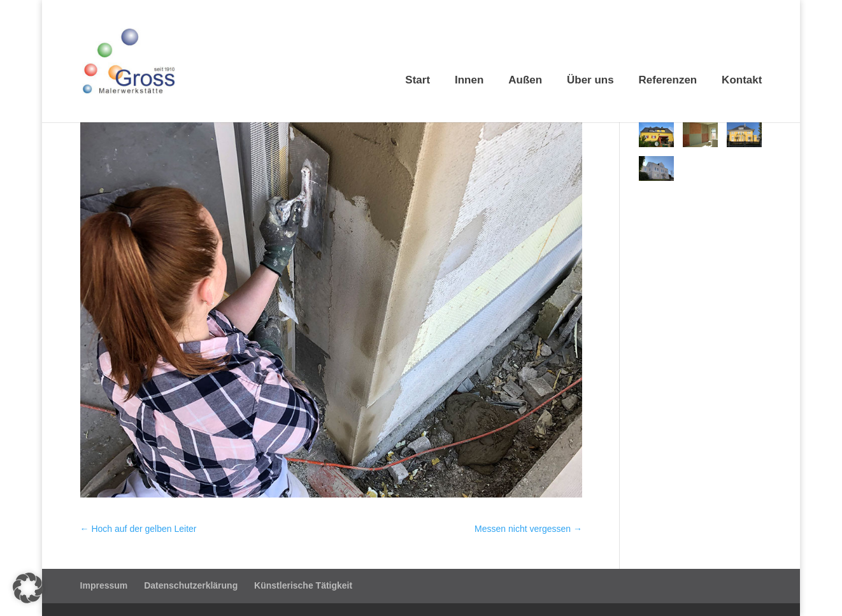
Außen (525, 81)
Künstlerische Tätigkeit (303, 585)
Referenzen (668, 81)
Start (417, 81)
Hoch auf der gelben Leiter (139, 529)
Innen (469, 81)
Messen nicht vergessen (528, 529)
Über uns (590, 81)
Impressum (104, 585)
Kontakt (742, 81)
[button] (28, 588)
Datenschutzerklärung (191, 585)
